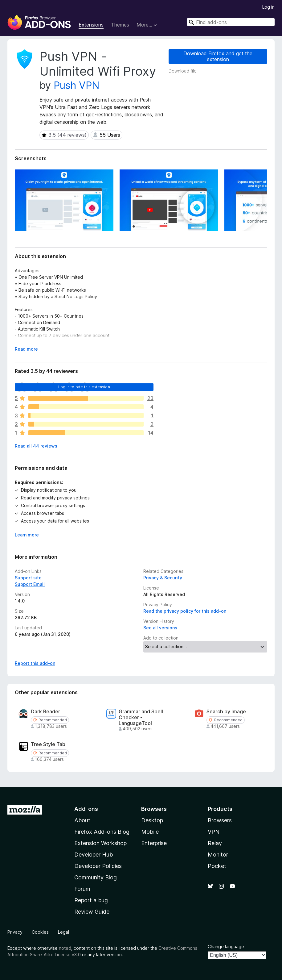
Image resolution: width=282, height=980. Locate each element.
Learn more (27, 535)
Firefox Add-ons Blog (102, 832)
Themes (120, 25)
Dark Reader (45, 712)
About (82, 820)
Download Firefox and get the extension (218, 56)
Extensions (91, 25)
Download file (183, 71)
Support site (28, 578)
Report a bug (91, 900)
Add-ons (86, 809)
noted (65, 948)
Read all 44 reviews (36, 446)
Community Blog (96, 877)
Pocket (217, 866)
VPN (214, 832)
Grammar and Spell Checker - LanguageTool (141, 717)
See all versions (160, 628)
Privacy (15, 932)
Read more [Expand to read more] (26, 349)
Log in (268, 7)
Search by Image (226, 712)
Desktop (152, 820)
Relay (215, 843)
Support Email (30, 584)
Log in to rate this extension (84, 387)
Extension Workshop (100, 843)
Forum (82, 889)
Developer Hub (94, 855)
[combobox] (231, 22)
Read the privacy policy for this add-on (185, 611)
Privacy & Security (163, 578)
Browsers (220, 820)
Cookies (40, 932)
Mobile (150, 832)
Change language (226, 947)
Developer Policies (98, 866)
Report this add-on (35, 663)
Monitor (218, 855)
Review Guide (92, 912)
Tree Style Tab (48, 744)
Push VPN (77, 85)
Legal (63, 932)
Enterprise (154, 843)
